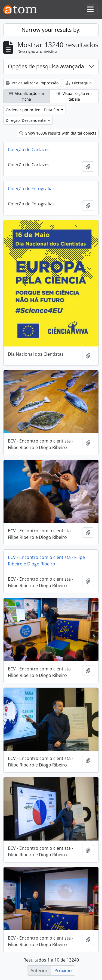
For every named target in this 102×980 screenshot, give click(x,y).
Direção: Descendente (26, 120)
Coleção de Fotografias (31, 189)
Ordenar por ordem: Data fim (33, 110)
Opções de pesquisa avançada (46, 66)
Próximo (63, 971)
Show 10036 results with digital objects (58, 133)
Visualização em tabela (74, 96)
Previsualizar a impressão (32, 83)
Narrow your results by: (51, 30)
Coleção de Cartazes (29, 149)
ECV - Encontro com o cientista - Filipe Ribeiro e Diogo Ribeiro (46, 561)
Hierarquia (79, 83)
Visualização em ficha (27, 96)
